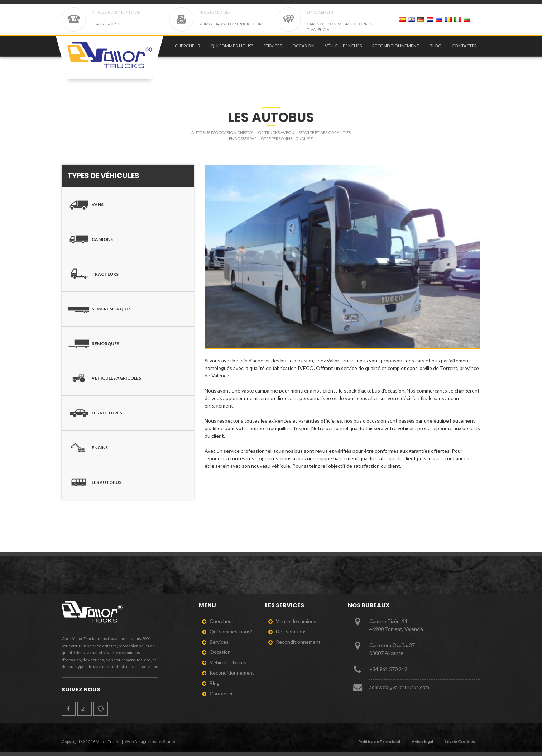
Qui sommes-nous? (232, 49)
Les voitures (95, 413)
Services (273, 49)
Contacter (464, 49)
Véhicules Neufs (343, 49)
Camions (90, 239)
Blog (435, 49)
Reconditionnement (396, 49)
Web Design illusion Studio (150, 741)
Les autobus (94, 482)
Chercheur (188, 49)
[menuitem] (186, 49)
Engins (88, 448)
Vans (85, 205)
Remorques (93, 344)
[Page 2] (402, 19)
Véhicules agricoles (104, 379)
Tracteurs (93, 274)
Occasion (303, 49)
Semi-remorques (99, 309)
